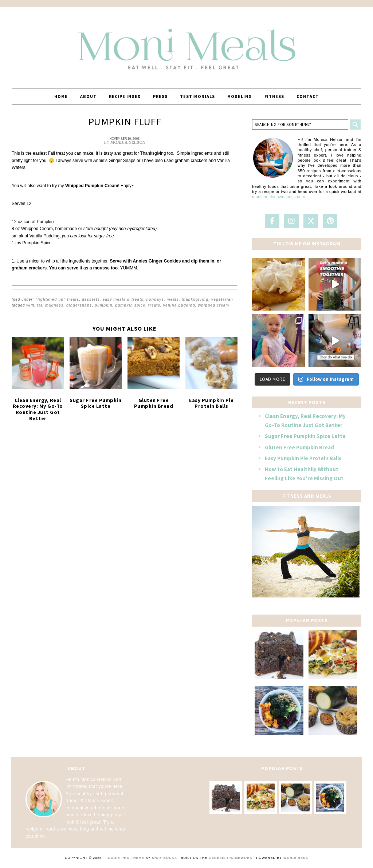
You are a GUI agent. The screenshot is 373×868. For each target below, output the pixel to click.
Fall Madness (50, 305)
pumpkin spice (130, 305)
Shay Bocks (164, 858)
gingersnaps (79, 305)
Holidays (155, 299)
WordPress (296, 858)
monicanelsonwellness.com (279, 197)
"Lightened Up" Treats (57, 299)
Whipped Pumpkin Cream (92, 186)
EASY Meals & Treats (123, 299)
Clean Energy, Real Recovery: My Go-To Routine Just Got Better (38, 409)
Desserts (91, 299)
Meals (173, 299)
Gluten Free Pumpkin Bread (154, 403)
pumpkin (104, 305)
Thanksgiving (195, 299)
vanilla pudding (179, 305)
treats (154, 305)
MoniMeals (186, 44)
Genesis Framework (231, 858)
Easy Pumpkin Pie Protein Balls (211, 403)
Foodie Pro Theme (125, 858)
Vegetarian (222, 299)
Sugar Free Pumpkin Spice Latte (95, 403)
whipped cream (213, 305)
